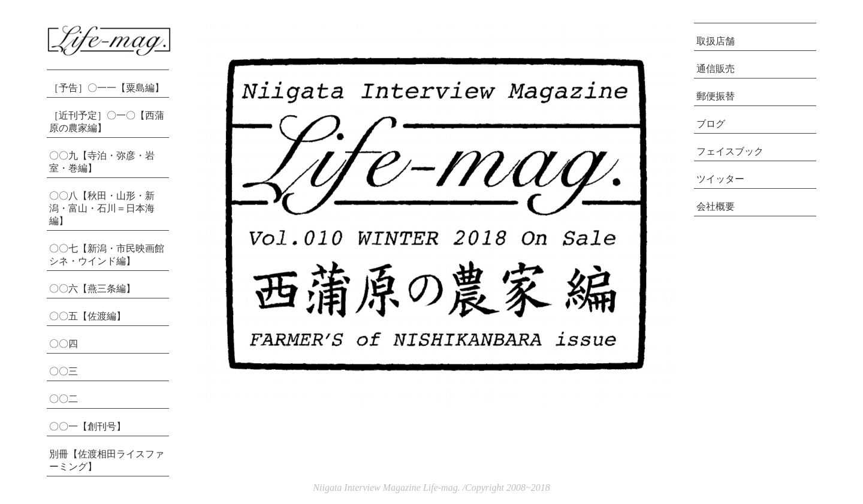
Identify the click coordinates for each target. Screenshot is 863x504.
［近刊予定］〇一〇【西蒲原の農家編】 (107, 122)
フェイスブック (730, 151)
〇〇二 (64, 399)
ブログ (711, 124)
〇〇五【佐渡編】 (87, 316)
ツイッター (720, 179)
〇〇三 (64, 371)
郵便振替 (716, 96)
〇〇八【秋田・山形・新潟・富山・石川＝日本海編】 (102, 208)
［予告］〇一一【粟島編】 (107, 88)
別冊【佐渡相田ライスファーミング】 (107, 460)
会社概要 (716, 206)
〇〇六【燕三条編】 (92, 289)
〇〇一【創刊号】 (87, 426)
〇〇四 (64, 344)
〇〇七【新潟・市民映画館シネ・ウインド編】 (107, 255)
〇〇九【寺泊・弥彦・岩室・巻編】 (102, 162)
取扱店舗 (716, 41)
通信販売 (716, 69)
